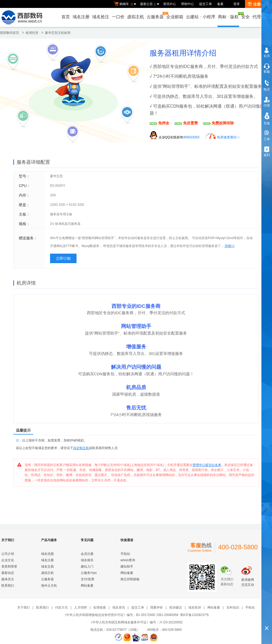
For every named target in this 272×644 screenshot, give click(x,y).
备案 (220, 4)
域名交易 (47, 567)
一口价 (118, 17)
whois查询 (128, 560)
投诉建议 (176, 608)
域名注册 (81, 17)
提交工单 (206, 4)
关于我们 (24, 608)
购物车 (126, 4)
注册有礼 (258, 4)
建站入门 (87, 567)
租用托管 (32, 33)
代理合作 (261, 17)
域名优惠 (47, 554)
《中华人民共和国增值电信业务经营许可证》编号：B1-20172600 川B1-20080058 (121, 615)
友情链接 (100, 608)
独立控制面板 (130, 579)
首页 (66, 17)
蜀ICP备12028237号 (195, 615)
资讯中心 (170, 4)
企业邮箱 (175, 17)
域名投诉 (195, 608)
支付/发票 (88, 579)
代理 (267, 106)
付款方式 (61, 608)
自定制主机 (81, 448)
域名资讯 (119, 608)
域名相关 (87, 560)
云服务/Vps (89, 573)
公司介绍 (8, 554)
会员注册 (87, 554)
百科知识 (233, 608)
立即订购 (63, 258)
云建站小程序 (200, 17)
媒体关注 (8, 579)
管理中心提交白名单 (207, 465)
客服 (267, 72)
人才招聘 (81, 608)
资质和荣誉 (9, 567)
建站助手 (127, 567)
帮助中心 (188, 4)
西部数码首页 (10, 33)
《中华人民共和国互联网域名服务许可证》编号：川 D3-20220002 (136, 622)
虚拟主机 (136, 17)
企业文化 (8, 560)
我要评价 (157, 608)
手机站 (125, 554)
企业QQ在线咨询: (179, 137)
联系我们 (8, 586)
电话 (267, 89)
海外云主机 (49, 586)
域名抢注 (101, 17)
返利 (267, 155)
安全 (246, 17)
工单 (267, 139)
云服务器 (155, 15)
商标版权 (229, 16)
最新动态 (8, 573)
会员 (267, 56)
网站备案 (87, 586)
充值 (267, 123)
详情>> (230, 246)
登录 (237, 4)
